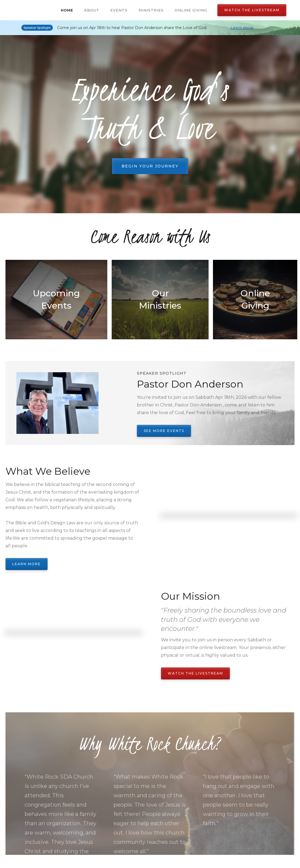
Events (119, 10)
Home (67, 10)
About (92, 10)
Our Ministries (160, 299)
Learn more (242, 28)
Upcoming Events (56, 299)
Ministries (151, 10)
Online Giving (191, 10)
